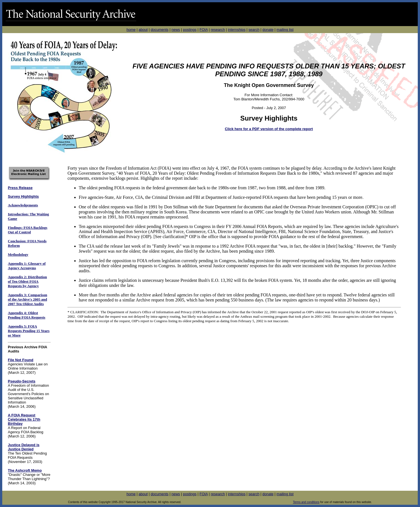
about (143, 30)
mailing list (285, 30)
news (176, 30)
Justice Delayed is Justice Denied (24, 447)
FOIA (204, 30)
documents (160, 30)
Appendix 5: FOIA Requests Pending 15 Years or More (29, 331)
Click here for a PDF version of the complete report (269, 129)
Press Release (20, 188)
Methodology (18, 254)
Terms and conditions (306, 502)
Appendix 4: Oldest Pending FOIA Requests (27, 315)
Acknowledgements (23, 205)
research (218, 30)
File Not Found (21, 360)
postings (190, 30)
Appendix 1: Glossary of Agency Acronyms (27, 266)
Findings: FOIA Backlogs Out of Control (28, 230)
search (254, 30)
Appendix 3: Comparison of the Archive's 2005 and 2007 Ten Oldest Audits (27, 299)
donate (268, 30)
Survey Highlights (23, 196)
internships (237, 30)
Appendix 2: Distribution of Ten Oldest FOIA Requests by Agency (27, 281)
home (131, 30)
